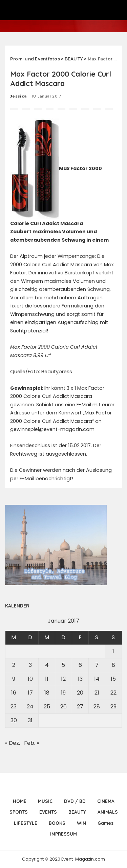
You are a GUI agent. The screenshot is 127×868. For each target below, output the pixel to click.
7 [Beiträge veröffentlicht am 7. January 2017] (97, 665)
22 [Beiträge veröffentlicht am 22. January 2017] (113, 693)
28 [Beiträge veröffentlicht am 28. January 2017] (97, 707)
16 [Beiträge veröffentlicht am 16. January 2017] (14, 693)
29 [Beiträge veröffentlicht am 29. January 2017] (113, 707)
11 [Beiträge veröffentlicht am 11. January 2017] (47, 679)
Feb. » (31, 743)
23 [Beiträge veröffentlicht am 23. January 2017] (14, 707)
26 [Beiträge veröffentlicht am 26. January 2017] (63, 707)
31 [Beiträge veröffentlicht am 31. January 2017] (30, 720)
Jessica (18, 96)
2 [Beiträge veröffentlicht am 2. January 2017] (14, 665)
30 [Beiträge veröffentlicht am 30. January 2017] (14, 720)
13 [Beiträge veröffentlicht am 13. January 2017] (80, 679)
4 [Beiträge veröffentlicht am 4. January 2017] (47, 665)
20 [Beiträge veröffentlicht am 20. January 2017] (80, 693)
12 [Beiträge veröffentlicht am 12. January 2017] (63, 679)
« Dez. (13, 743)
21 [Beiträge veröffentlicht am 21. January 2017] (97, 693)
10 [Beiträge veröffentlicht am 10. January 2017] (30, 679)
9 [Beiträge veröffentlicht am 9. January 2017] (14, 679)
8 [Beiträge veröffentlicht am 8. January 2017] (113, 665)
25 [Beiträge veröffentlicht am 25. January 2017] (47, 707)
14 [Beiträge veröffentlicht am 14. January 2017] (97, 679)
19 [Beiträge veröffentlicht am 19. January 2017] (63, 693)
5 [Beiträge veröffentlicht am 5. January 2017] (63, 665)
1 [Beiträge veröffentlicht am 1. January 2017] (113, 651)
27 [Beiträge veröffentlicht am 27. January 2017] (80, 707)
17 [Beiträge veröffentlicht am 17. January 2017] (30, 693)
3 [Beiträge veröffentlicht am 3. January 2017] (30, 665)
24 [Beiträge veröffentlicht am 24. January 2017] (30, 707)
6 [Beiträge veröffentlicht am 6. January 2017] (80, 665)
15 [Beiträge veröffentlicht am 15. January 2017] (113, 679)
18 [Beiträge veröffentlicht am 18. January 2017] (47, 693)
